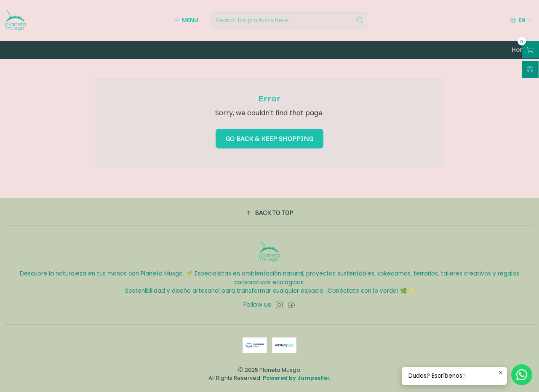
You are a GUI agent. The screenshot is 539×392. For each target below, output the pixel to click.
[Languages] (521, 21)
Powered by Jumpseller (296, 378)
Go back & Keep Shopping (269, 138)
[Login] (530, 70)
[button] (269, 213)
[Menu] (186, 21)
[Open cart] (530, 50)
